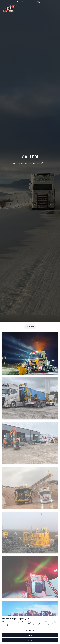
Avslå (30, 635)
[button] (30, 354)
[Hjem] (9, 9)
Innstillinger (30, 631)
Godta (30, 640)
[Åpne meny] (56, 9)
